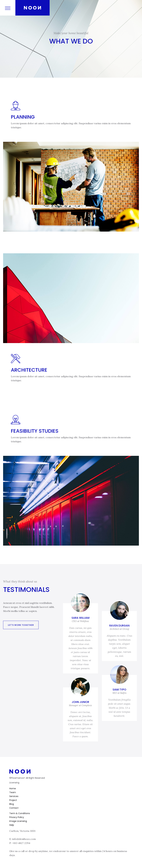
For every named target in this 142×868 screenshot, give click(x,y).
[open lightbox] (71, 187)
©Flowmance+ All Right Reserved (27, 778)
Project (13, 800)
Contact (14, 808)
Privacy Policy (17, 817)
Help (12, 825)
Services (14, 796)
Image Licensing (18, 821)
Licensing (14, 783)
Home (13, 788)
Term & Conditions (20, 813)
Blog (12, 804)
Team (13, 792)
